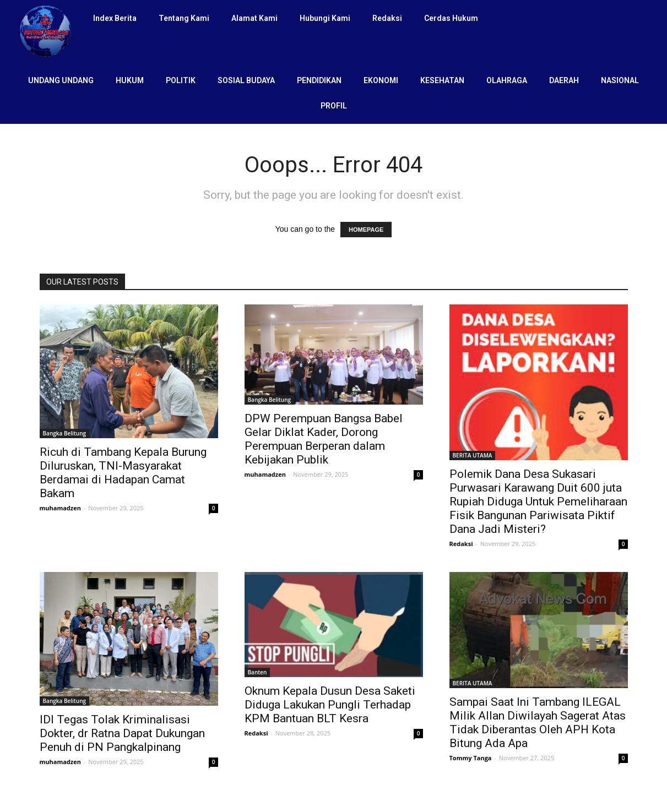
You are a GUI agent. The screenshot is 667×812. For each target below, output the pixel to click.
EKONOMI (381, 80)
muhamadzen (60, 508)
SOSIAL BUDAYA (246, 80)
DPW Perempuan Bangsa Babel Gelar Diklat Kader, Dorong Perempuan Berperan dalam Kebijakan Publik (324, 439)
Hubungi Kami (325, 18)
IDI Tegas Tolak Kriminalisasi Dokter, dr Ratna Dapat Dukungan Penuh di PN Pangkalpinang (122, 733)
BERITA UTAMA (473, 455)
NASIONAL (620, 80)
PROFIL (334, 106)
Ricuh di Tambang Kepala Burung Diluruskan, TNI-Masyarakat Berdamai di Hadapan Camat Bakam (123, 473)
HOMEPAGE (366, 230)
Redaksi (387, 18)
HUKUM (130, 80)
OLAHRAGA (507, 80)
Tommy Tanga (471, 758)
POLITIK (181, 80)
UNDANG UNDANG (61, 80)
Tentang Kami (184, 18)
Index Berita (115, 18)
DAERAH (564, 80)
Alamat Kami (254, 18)
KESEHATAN (442, 80)
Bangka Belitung (65, 433)
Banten (257, 672)
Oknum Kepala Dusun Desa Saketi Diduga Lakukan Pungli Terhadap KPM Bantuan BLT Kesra (330, 705)
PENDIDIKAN (319, 80)
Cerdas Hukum (451, 18)
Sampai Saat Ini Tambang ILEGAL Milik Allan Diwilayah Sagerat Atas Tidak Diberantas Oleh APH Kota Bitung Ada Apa (538, 723)
